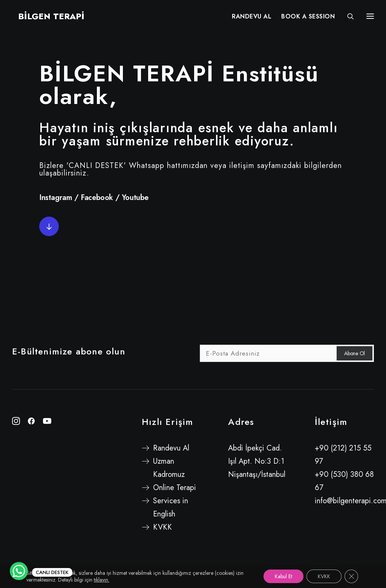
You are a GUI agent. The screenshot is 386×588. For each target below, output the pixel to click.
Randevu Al (171, 448)
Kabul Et (283, 576)
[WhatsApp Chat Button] (19, 571)
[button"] (16, 422)
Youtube (135, 198)
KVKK (162, 527)
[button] (49, 226)
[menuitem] (252, 18)
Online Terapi (175, 488)
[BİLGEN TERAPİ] (45, 18)
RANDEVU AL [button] (252, 18)
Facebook (97, 198)
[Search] (347, 18)
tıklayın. (102, 580)
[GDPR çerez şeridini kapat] (351, 576)
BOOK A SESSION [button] (308, 18)
